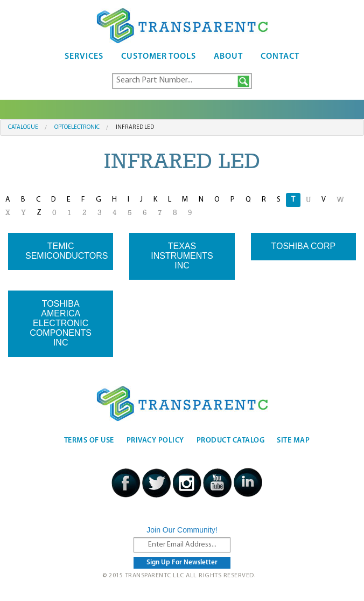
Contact (280, 57)
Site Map (293, 441)
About (228, 57)
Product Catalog (231, 441)
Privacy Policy (155, 441)
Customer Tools (159, 57)
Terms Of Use (89, 441)
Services (84, 57)
